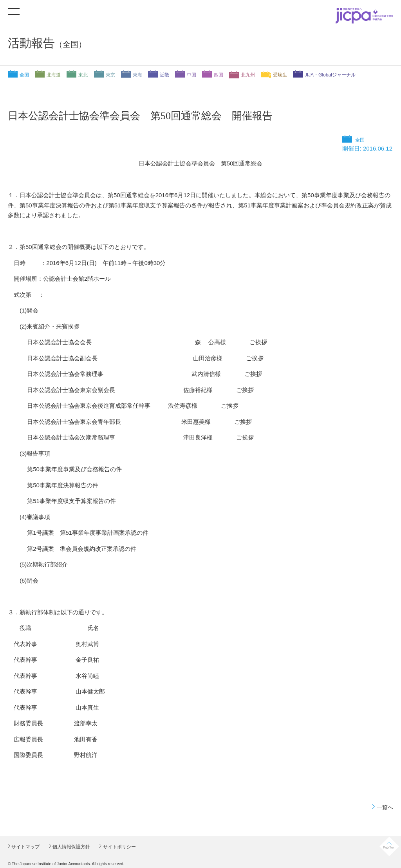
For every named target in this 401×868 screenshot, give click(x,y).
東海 (137, 75)
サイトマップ (25, 847)
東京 (110, 75)
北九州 (248, 75)
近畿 (164, 75)
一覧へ (385, 807)
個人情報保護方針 (71, 847)
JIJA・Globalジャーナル (330, 75)
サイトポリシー (118, 847)
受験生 (280, 75)
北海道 (54, 75)
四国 (219, 75)
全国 (24, 75)
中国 (191, 75)
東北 (83, 75)
